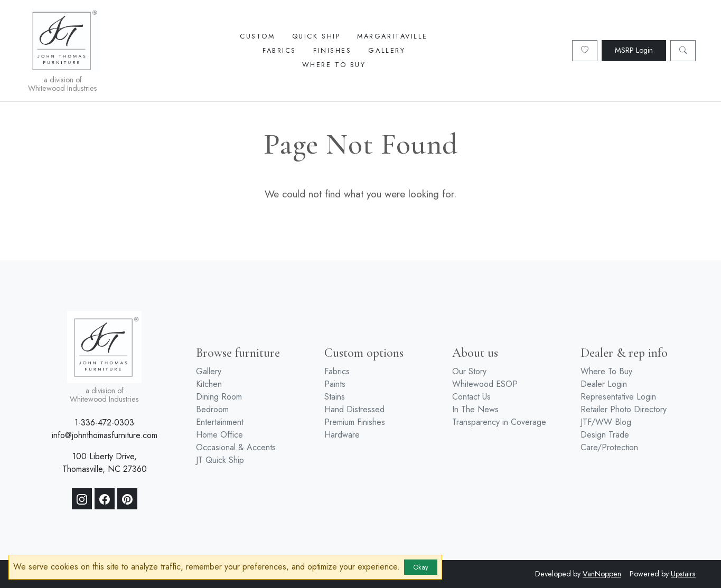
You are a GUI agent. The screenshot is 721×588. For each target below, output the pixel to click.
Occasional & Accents (236, 447)
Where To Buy (334, 65)
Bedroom (212, 409)
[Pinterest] (127, 499)
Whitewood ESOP (485, 384)
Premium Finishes (355, 422)
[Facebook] (105, 499)
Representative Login (618, 397)
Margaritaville (392, 36)
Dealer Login (604, 384)
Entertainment (220, 422)
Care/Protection (609, 447)
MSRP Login (634, 50)
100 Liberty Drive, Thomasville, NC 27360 (105, 463)
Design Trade (605, 435)
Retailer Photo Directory (624, 409)
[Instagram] (82, 499)
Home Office (219, 435)
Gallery (387, 50)
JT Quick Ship (220, 460)
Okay (421, 567)
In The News (475, 409)
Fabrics (279, 50)
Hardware (342, 435)
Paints (335, 384)
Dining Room (219, 397)
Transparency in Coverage (499, 422)
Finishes (332, 50)
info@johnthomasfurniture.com (105, 435)
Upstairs (683, 574)
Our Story (469, 371)
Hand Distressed (354, 409)
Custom (257, 36)
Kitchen (209, 384)
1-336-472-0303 (104, 423)
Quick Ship (316, 36)
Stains (335, 397)
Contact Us (471, 397)
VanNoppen (602, 574)
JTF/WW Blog (606, 422)
